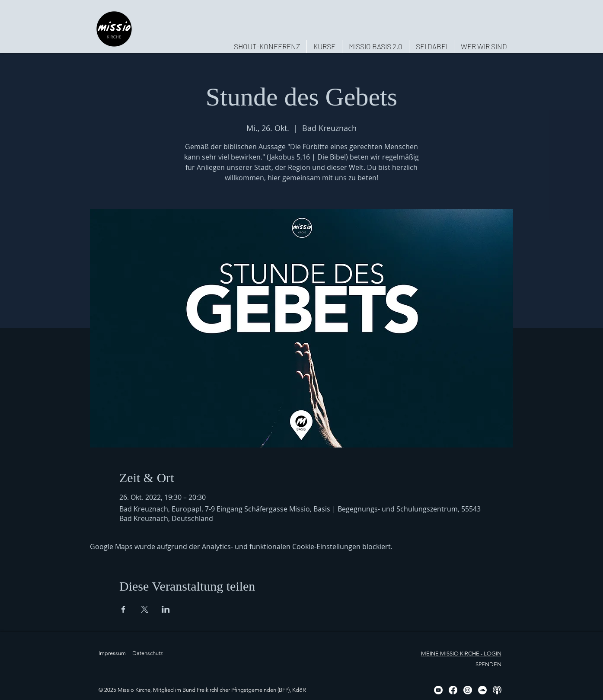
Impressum (112, 653)
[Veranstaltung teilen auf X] (145, 609)
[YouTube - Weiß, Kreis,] (438, 690)
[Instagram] (468, 690)
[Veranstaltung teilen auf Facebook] (123, 609)
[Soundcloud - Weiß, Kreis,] (482, 690)
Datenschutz (148, 653)
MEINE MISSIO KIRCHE (450, 654)
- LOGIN (490, 654)
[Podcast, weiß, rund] (497, 690)
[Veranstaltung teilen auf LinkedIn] (166, 609)
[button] (484, 46)
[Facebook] (453, 690)
